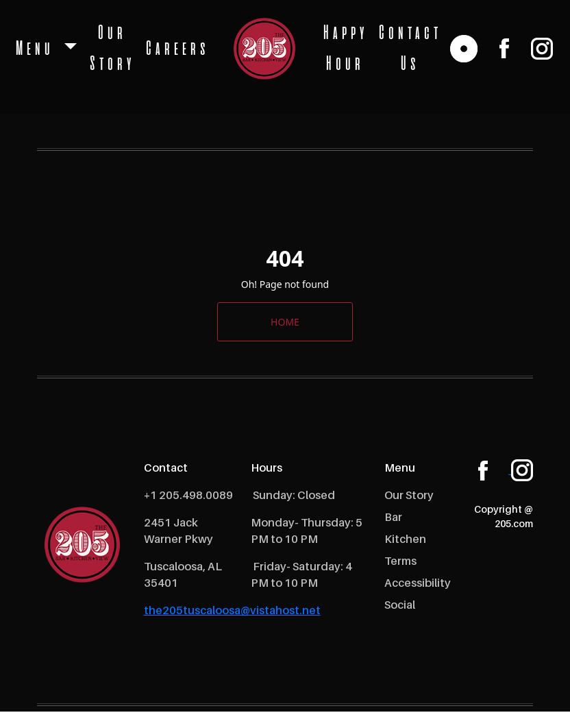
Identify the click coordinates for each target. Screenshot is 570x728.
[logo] (264, 49)
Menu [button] (36, 49)
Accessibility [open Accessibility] (418, 583)
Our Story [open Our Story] (110, 49)
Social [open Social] (400, 605)
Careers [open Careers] (176, 49)
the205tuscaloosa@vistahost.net (232, 610)
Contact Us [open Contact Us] (408, 49)
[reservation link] (464, 49)
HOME (285, 322)
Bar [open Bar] (393, 517)
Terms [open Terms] (400, 561)
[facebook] (504, 49)
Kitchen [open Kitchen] (405, 539)
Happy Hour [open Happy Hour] (344, 49)
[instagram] (542, 49)
